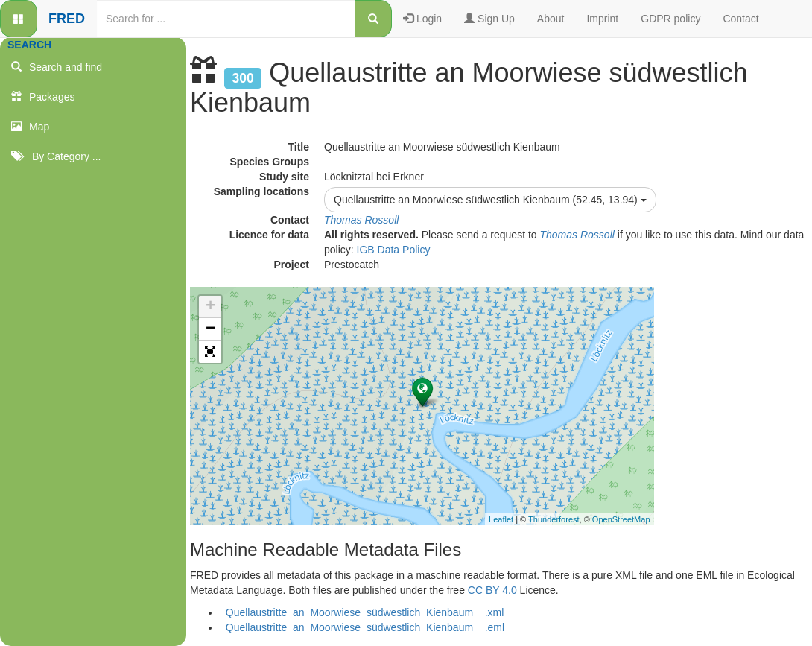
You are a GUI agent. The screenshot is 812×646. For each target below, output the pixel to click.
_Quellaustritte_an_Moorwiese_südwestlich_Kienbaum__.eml (362, 627)
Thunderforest (554, 519)
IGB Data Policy (394, 250)
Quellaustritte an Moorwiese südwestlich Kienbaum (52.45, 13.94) (490, 200)
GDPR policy (670, 19)
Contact (740, 19)
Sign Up (489, 19)
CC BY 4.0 (492, 590)
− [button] (210, 329)
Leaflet (501, 519)
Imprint (602, 19)
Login (422, 19)
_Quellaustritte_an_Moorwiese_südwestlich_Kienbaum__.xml (362, 612)
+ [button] (210, 307)
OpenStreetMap (621, 519)
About (551, 19)
